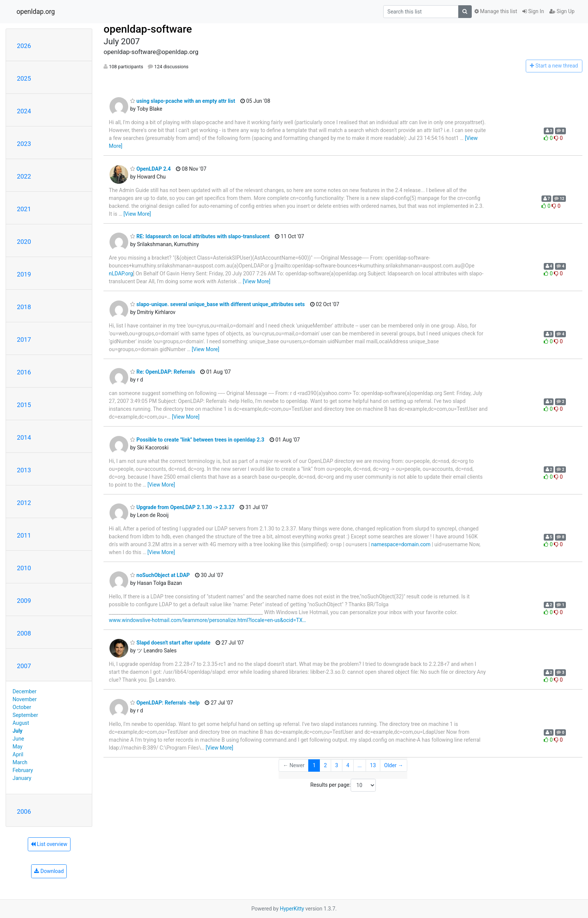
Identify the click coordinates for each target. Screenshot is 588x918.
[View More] (137, 214)
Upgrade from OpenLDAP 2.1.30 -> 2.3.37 (182, 507)
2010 (24, 568)
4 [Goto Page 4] (348, 765)
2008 (24, 633)
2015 (24, 405)
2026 (24, 46)
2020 (24, 242)
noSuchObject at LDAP (160, 575)
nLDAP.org (121, 273)
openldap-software (148, 29)
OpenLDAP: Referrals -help (165, 703)
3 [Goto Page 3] (337, 765)
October (22, 707)
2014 (24, 437)
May (18, 747)
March (20, 762)
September (25, 715)
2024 (24, 111)
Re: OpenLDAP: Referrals (163, 372)
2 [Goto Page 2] (325, 765)
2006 (24, 811)
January (22, 778)
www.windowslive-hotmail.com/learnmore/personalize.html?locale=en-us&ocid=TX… (207, 620)
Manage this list (496, 11)
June (19, 739)
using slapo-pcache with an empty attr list (183, 101)
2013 (24, 470)
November (25, 699)
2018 (24, 307)
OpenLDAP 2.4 (150, 169)
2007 (24, 666)
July (18, 731)
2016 (24, 372)
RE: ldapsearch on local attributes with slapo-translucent (200, 236)
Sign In (533, 11)
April (18, 754)
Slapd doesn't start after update (170, 643)
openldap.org (36, 12)
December (25, 691)
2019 (24, 274)
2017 (24, 340)
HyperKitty (292, 909)
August (21, 723)
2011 (24, 535)
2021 (24, 209)
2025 (24, 78)
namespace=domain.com (401, 544)
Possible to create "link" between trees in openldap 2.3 (197, 440)
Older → (394, 765)
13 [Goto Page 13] (373, 765)
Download (49, 871)
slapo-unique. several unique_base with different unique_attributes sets (217, 304)
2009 (24, 601)
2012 (24, 503)
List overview (49, 844)
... (359, 765)
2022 (24, 176)
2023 (24, 144)
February (23, 770)
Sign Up (562, 11)
